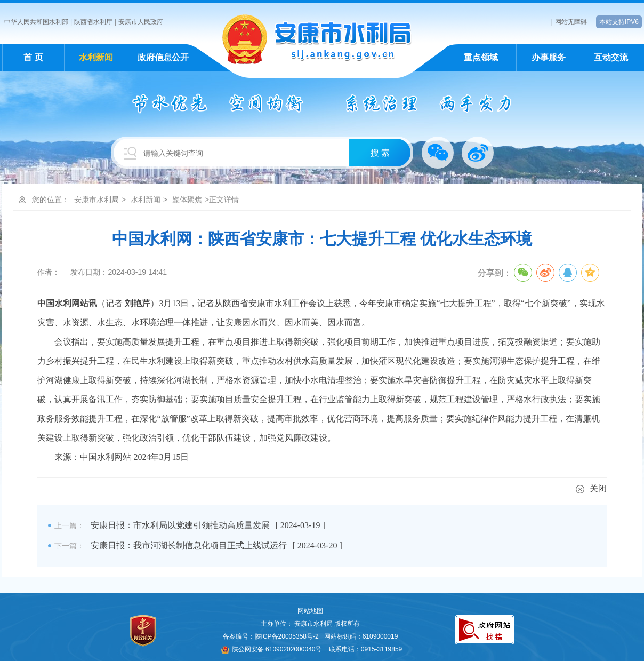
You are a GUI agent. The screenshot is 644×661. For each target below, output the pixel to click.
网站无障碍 (571, 22)
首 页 (33, 57)
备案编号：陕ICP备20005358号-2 (271, 636)
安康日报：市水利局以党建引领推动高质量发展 (180, 525)
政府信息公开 (163, 57)
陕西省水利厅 (93, 22)
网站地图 (310, 611)
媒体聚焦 (187, 200)
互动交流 (611, 57)
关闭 (591, 488)
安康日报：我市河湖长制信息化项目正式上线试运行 (189, 545)
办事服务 (549, 57)
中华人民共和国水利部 (36, 22)
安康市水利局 (96, 200)
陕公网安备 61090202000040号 (272, 649)
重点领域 (481, 57)
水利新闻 (96, 57)
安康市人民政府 (141, 22)
